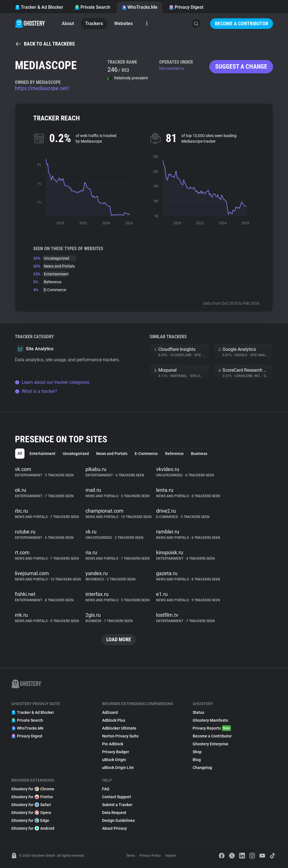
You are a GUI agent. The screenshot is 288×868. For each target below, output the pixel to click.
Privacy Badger (116, 752)
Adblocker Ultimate (119, 728)
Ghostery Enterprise (211, 744)
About (68, 23)
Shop (197, 752)
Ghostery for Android (33, 828)
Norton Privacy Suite (120, 736)
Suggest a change (241, 67)
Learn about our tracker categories (52, 382)
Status (198, 712)
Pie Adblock (113, 744)
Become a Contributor (242, 23)
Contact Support (117, 797)
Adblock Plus (114, 720)
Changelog (202, 768)
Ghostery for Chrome (33, 789)
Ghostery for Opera (31, 813)
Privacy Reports (212, 728)
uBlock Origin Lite (118, 768)
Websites (123, 23)
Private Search (92, 7)
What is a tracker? (36, 391)
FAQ (106, 789)
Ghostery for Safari (31, 805)
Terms (130, 856)
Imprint (171, 856)
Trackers (94, 23)
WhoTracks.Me (139, 7)
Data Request (114, 813)
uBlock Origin (114, 760)
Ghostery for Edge (30, 820)
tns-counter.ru (172, 68)
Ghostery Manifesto (210, 720)
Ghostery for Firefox (32, 797)
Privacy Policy (150, 856)
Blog (197, 760)
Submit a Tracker (117, 805)
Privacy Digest (186, 7)
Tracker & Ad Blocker (39, 7)
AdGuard (110, 712)
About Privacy (114, 828)
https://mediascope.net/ (42, 88)
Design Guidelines (118, 820)
